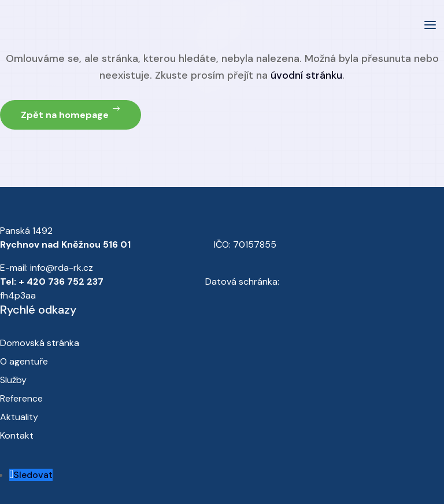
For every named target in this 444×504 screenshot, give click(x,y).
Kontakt (17, 435)
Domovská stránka (40, 343)
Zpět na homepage (65, 115)
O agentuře (24, 361)
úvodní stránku (306, 75)
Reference (21, 398)
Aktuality (19, 417)
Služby (13, 380)
